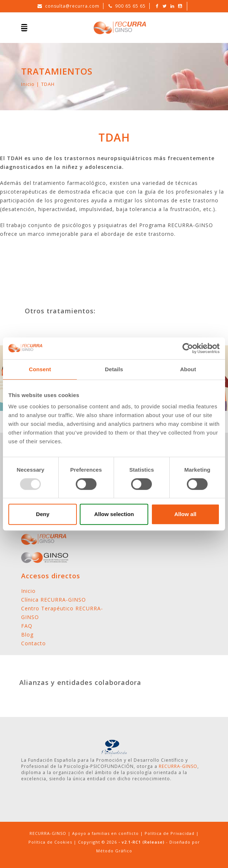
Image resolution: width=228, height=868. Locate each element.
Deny (43, 514)
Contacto (34, 643)
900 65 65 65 (130, 6)
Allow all (185, 514)
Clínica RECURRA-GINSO (54, 600)
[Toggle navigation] (24, 28)
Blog (27, 635)
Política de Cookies (50, 842)
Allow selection (114, 514)
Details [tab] (114, 369)
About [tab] (188, 369)
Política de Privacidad (170, 833)
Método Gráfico (114, 851)
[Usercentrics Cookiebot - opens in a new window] (188, 348)
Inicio (28, 84)
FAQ (27, 626)
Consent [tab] (40, 369)
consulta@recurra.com (72, 6)
